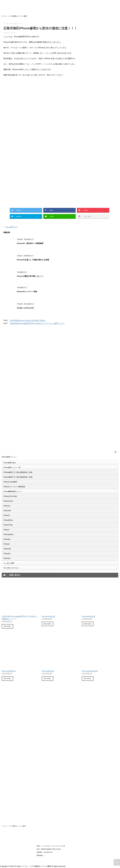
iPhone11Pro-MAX (10, 496)
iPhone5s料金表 (89, 617)
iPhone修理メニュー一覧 (12, 467)
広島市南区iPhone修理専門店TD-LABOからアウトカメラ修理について (37, 323)
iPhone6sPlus (9, 534)
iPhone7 (7, 530)
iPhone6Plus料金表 (90, 671)
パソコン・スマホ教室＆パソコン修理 (14, 826)
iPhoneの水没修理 (10, 482)
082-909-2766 (48, 852)
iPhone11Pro (8, 501)
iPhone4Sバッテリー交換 (27, 291)
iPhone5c (7, 558)
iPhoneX (7, 515)
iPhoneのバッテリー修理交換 (14, 487)
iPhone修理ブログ (12, 227)
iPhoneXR (7, 511)
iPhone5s (7, 554)
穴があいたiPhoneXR (25, 308)
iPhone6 (7, 544)
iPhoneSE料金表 (9, 671)
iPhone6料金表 (48, 671)
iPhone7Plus (8, 525)
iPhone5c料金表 (48, 617)
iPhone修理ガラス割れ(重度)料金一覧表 (18, 472)
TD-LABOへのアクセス (11, 568)
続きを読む (7, 626)
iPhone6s (7, 539)
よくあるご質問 (9, 563)
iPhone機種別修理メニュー (13, 491)
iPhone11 (7, 506)
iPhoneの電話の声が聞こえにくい (30, 276)
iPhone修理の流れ (10, 463)
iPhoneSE (7, 549)
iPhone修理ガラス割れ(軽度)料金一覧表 (18, 477)
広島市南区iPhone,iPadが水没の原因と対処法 (28, 320)
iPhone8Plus (8, 520)
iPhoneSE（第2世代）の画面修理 (30, 243)
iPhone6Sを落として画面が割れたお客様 (33, 260)
